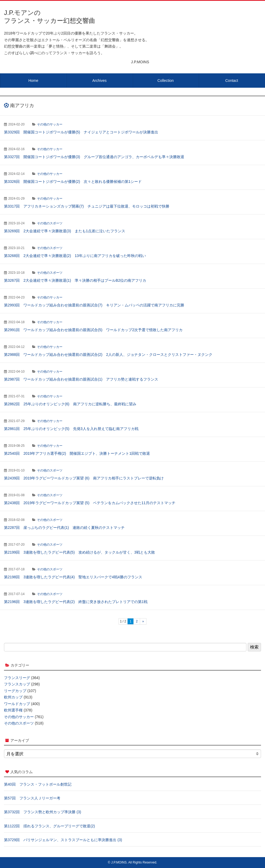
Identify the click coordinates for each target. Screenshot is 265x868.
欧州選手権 (13, 710)
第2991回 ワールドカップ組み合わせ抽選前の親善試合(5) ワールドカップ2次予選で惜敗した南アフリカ (93, 330)
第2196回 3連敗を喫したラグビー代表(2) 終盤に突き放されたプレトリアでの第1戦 (76, 602)
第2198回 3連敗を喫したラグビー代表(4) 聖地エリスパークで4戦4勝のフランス (73, 577)
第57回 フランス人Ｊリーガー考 (32, 798)
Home (33, 81)
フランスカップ (17, 684)
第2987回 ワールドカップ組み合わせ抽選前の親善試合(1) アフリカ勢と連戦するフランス (81, 379)
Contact (232, 81)
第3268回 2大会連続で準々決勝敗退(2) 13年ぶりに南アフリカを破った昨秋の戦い (75, 256)
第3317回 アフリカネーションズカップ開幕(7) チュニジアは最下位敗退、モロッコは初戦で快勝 (87, 206)
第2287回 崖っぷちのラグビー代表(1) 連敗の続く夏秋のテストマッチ (64, 528)
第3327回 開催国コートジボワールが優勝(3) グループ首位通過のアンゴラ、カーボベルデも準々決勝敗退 (94, 157)
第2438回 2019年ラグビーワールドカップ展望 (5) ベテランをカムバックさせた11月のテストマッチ (90, 503)
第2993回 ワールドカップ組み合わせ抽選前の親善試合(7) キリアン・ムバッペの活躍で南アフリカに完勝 (94, 305)
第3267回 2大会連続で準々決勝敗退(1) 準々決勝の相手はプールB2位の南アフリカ (75, 280)
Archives (99, 81)
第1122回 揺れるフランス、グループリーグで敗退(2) (49, 826)
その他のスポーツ (50, 223)
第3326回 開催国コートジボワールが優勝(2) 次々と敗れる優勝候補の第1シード (73, 182)
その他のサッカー (50, 124)
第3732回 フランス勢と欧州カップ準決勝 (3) (43, 812)
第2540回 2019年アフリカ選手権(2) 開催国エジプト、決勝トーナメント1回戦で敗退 (77, 453)
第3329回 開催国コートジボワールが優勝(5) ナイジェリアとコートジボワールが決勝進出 (81, 132)
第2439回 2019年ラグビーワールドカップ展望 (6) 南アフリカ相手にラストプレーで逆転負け (84, 478)
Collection (165, 81)
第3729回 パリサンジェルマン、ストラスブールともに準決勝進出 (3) (63, 840)
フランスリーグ (17, 678)
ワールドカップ (17, 704)
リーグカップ (15, 691)
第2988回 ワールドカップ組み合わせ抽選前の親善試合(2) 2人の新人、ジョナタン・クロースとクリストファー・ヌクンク (108, 355)
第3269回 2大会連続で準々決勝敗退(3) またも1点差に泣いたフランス (65, 231)
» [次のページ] (143, 621)
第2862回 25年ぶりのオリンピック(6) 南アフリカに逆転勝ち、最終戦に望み (70, 404)
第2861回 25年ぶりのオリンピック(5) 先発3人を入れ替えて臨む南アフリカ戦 (71, 429)
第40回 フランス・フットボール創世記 (38, 784)
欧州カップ (13, 697)
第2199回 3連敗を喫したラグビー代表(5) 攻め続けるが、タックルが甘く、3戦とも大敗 (79, 552)
